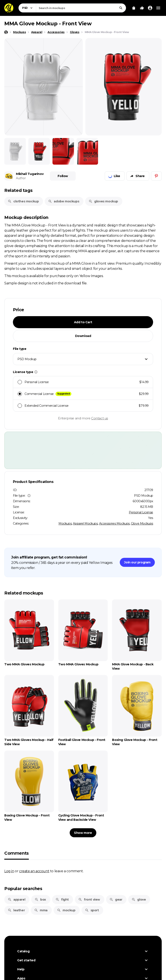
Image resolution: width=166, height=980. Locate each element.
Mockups (65, 523)
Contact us (100, 418)
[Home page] (6, 32)
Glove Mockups (142, 523)
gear (116, 900)
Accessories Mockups (114, 523)
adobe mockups (64, 201)
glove (139, 900)
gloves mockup (103, 201)
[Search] (121, 8)
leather (16, 910)
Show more (83, 833)
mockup (66, 910)
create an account (34, 871)
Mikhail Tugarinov (30, 174)
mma (41, 910)
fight (62, 900)
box (40, 900)
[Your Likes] (142, 8)
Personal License (141, 512)
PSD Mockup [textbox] (27, 359)
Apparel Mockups (85, 523)
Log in (9, 871)
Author (21, 178)
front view (89, 900)
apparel (16, 900)
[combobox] (81, 8)
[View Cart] (134, 8)
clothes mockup (23, 201)
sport (92, 910)
